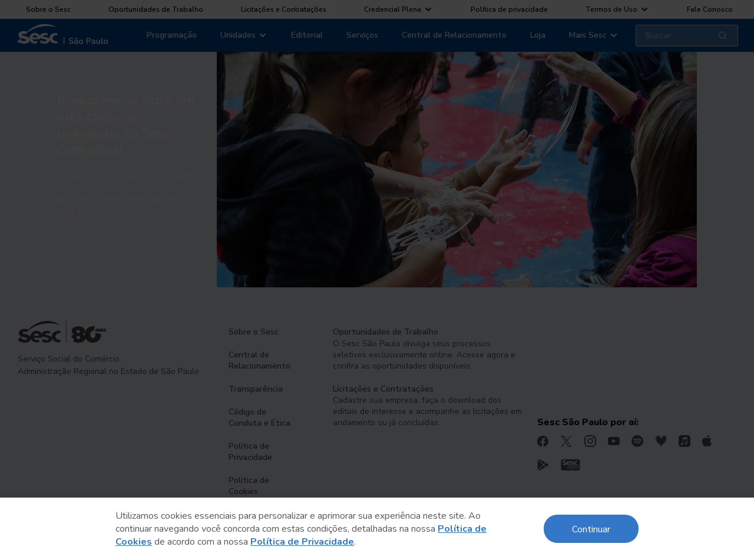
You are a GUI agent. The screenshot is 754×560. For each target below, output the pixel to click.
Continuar (591, 528)
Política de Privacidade (302, 542)
